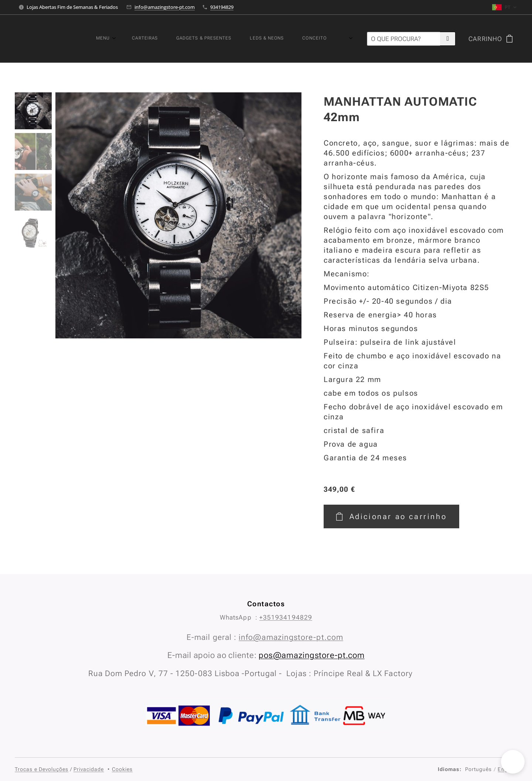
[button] (513, 762)
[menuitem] (233, 39)
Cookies (122, 769)
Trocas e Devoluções (42, 769)
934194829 (222, 7)
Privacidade (89, 769)
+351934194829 (286, 617)
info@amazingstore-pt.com (165, 7)
